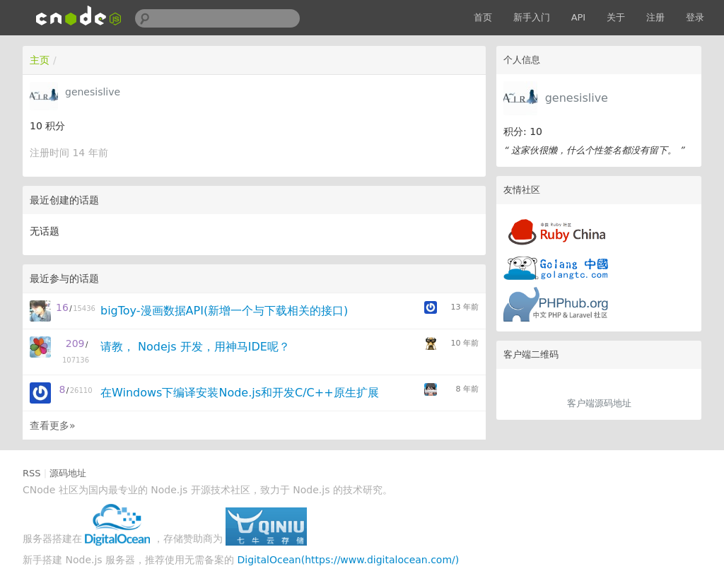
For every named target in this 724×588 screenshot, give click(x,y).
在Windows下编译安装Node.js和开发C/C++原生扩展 (240, 393)
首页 (483, 17)
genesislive (577, 98)
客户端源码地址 (599, 403)
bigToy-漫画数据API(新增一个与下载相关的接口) (224, 311)
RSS (32, 473)
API (579, 17)
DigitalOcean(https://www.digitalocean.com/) (349, 560)
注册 (655, 17)
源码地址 (68, 473)
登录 (695, 17)
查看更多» (53, 425)
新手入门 (532, 17)
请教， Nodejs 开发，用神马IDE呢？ (195, 347)
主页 (40, 60)
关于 (616, 17)
